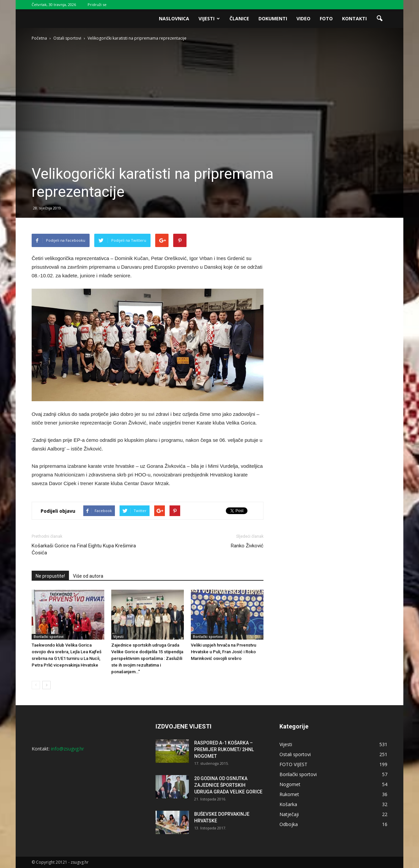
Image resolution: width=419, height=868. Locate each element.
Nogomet (290, 784)
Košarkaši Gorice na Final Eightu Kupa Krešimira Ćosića (84, 549)
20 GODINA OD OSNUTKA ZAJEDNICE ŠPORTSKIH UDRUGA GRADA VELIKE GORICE (228, 785)
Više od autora (88, 576)
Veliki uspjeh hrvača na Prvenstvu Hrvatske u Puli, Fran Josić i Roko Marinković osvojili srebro (223, 652)
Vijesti (209, 18)
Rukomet (289, 794)
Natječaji (289, 814)
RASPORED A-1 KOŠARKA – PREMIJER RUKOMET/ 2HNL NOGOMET (224, 749)
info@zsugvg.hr (67, 749)
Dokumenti (273, 18)
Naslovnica (174, 18)
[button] (379, 19)
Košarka (288, 804)
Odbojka (289, 824)
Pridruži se (97, 4)
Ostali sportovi (295, 754)
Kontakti (354, 18)
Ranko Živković (247, 546)
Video (303, 18)
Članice (239, 18)
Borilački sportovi (49, 637)
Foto (326, 18)
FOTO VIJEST (293, 764)
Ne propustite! (50, 576)
